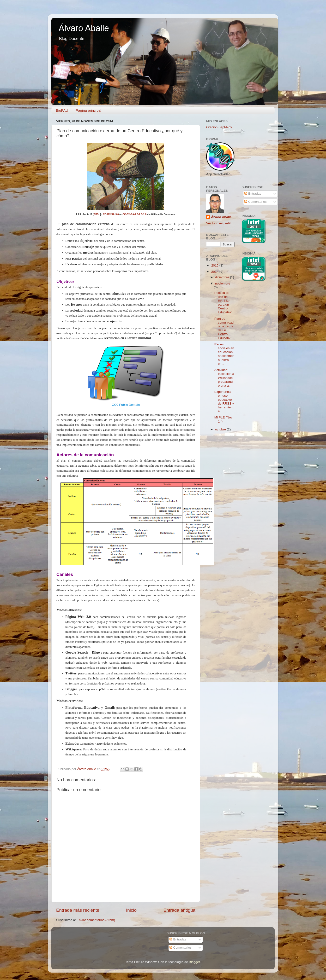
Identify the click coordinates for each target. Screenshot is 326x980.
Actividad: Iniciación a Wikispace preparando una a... (224, 378)
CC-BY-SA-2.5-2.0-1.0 (134, 214)
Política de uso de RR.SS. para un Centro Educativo (223, 302)
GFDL (97, 214)
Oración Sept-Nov (219, 127)
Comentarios (255, 202)
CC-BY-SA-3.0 (111, 214)
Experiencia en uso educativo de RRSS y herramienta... (224, 401)
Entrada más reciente (78, 910)
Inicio (131, 910)
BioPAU (62, 110)
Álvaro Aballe (84, 28)
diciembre (223, 277)
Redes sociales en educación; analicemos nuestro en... (224, 354)
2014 (215, 272)
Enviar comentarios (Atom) (96, 920)
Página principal (88, 110)
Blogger (194, 962)
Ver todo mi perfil (218, 223)
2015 (215, 265)
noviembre (223, 283)
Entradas (253, 194)
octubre (221, 429)
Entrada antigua (179, 910)
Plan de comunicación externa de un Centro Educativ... (224, 328)
